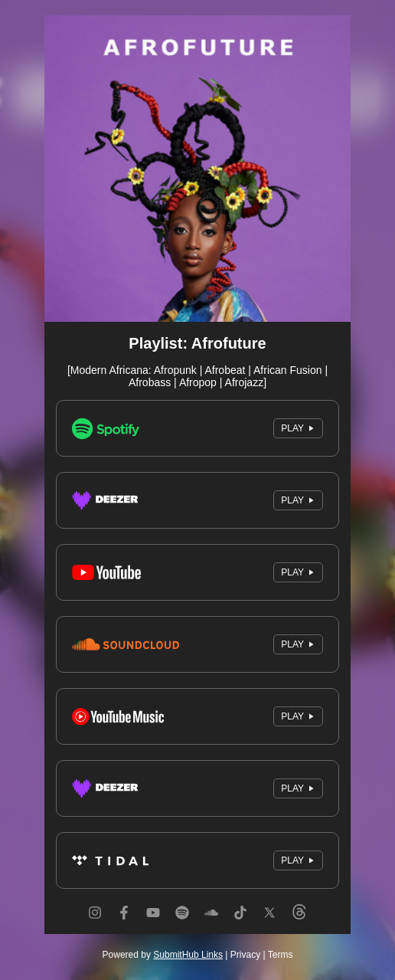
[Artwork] (197, 169)
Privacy (245, 955)
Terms (281, 955)
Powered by (163, 955)
